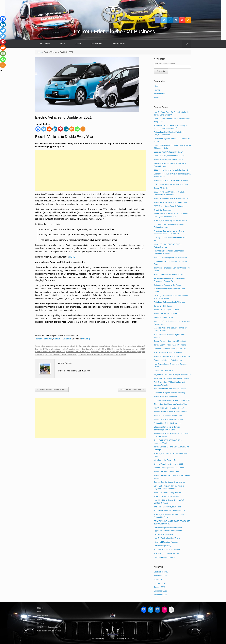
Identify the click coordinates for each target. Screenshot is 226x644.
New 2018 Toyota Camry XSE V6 (168, 493)
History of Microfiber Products (166, 542)
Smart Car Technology (163, 210)
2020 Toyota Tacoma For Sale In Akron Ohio (172, 170)
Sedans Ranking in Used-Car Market (52, 389)
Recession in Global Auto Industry (168, 360)
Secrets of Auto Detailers (164, 534)
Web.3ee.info (56, 631)
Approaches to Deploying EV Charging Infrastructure (79, 346)
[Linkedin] (55, 129)
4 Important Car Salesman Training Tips (170, 404)
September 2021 (161, 572)
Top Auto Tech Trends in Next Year (168, 416)
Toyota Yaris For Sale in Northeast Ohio (170, 202)
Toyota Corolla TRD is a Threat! (167, 314)
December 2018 (160, 591)
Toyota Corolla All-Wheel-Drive (166, 472)
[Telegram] (3, 30)
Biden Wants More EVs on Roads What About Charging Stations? (122, 346)
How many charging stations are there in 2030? (128, 349)
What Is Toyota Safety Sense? (166, 496)
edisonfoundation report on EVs (74, 349)
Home (45, 44)
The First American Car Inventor (167, 550)
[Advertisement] (91, 170)
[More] (83, 129)
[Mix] (72, 129)
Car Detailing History (162, 546)
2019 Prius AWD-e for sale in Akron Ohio (171, 184)
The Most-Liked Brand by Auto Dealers (170, 389)
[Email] (3, 53)
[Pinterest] (60, 129)
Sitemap (41, 623)
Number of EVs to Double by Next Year (105, 352)
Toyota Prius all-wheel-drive (165, 396)
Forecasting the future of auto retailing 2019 (172, 400)
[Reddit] (49, 129)
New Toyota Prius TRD (163, 317)
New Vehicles (47, 346)
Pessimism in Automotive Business (168, 419)
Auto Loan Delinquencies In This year (169, 302)
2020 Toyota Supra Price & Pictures (169, 206)
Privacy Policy (118, 44)
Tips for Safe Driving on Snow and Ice (169, 482)
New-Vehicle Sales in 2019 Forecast (169, 408)
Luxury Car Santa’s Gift (163, 371)
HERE (72, 257)
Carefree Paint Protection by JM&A (168, 152)
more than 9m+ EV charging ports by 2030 (50, 352)
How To (157, 90)
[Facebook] (38, 129)
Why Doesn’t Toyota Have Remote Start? (171, 180)
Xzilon (78, 44)
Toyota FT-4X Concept (163, 188)
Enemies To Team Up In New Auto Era (170, 349)
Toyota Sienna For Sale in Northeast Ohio (171, 198)
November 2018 (160, 595)
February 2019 (160, 583)
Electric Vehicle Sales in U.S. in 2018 (169, 274)
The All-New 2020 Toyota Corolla (167, 507)
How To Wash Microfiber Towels (167, 538)
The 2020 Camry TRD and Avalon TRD (170, 511)
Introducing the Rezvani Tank (132, 389)
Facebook (47, 339)
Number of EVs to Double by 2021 (78, 352)
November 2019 (160, 576)
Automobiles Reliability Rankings (167, 423)
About (63, 44)
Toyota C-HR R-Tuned (163, 306)
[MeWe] (66, 129)
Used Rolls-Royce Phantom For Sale (169, 156)
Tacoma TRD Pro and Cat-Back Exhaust (171, 412)
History (157, 86)
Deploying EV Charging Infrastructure (48, 349)
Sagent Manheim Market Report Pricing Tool (172, 374)
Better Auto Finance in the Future (168, 285)
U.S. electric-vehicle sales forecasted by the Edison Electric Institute (102, 355)
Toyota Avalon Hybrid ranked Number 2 (170, 341)
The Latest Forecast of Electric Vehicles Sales (61, 355)
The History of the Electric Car (166, 553)
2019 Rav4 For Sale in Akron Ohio (168, 352)
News (156, 98)
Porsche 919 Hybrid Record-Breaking (169, 393)
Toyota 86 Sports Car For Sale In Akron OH (172, 356)
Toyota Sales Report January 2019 (168, 160)
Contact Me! (96, 44)
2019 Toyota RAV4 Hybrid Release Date (170, 220)
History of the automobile (164, 557)
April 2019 (158, 579)
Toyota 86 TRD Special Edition (166, 310)
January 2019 (159, 587)
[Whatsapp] (77, 129)
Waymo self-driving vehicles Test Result (170, 257)
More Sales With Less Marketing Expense (171, 378)
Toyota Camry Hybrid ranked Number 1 (170, 345)
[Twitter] (44, 129)
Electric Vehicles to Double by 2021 (98, 349)
